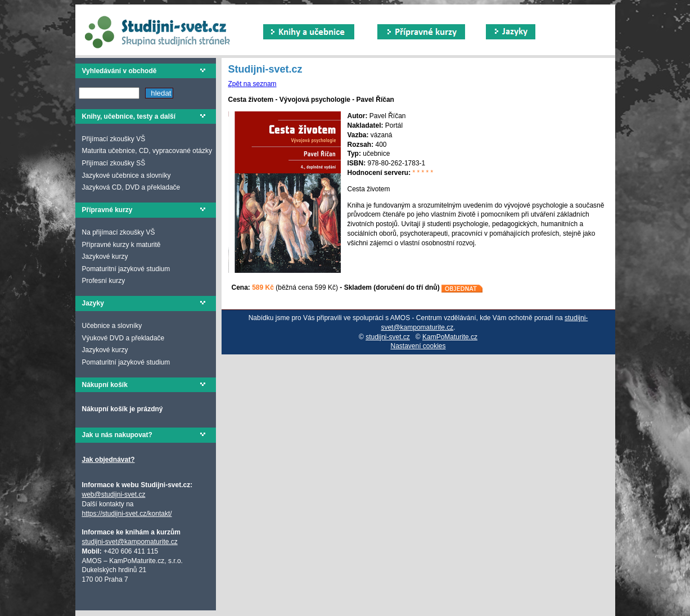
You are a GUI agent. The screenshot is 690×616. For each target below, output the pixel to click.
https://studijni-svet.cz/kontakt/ (127, 514)
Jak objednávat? (109, 460)
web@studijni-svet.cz (114, 494)
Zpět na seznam (252, 84)
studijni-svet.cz (388, 337)
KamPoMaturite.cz (450, 337)
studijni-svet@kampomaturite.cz (130, 542)
